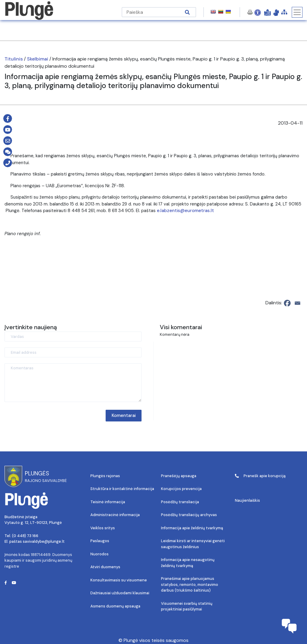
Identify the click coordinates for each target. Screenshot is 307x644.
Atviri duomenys (105, 567)
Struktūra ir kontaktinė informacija (122, 489)
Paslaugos (100, 541)
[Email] (297, 303)
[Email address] (73, 352)
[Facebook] (287, 303)
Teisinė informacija (108, 502)
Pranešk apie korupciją (260, 476)
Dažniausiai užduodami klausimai (120, 593)
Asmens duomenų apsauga (115, 606)
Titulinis (14, 59)
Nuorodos (99, 554)
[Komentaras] (73, 383)
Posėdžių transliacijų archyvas (189, 515)
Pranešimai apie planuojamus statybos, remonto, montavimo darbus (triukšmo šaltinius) (190, 584)
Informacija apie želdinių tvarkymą (192, 528)
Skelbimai (38, 59)
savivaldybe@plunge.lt (44, 541)
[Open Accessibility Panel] (258, 12)
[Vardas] (73, 337)
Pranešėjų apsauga (179, 476)
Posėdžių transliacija (180, 502)
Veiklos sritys (103, 528)
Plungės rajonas (105, 476)
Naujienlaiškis (247, 500)
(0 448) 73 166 (25, 536)
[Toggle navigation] (297, 12)
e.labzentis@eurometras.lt (185, 211)
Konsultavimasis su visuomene (119, 580)
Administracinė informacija (115, 515)
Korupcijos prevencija (181, 489)
